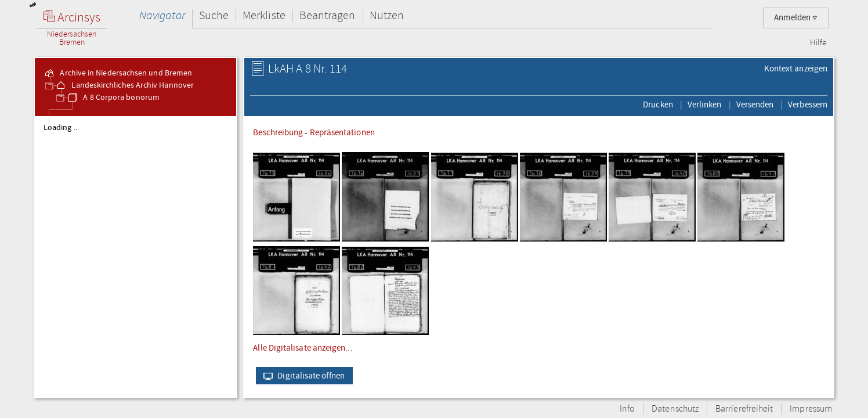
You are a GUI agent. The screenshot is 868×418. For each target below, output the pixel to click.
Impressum (811, 409)
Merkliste (264, 15)
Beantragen (328, 15)
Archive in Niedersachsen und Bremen (118, 73)
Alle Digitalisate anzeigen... (303, 348)
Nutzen (387, 15)
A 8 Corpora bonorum (113, 98)
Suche (214, 15)
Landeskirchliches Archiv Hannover (124, 85)
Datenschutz (675, 409)
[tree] (135, 257)
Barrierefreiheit (744, 409)
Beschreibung (278, 132)
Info (627, 409)
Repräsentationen (342, 132)
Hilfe (818, 43)
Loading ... (61, 128)
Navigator (162, 15)
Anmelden (796, 18)
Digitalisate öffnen (301, 376)
